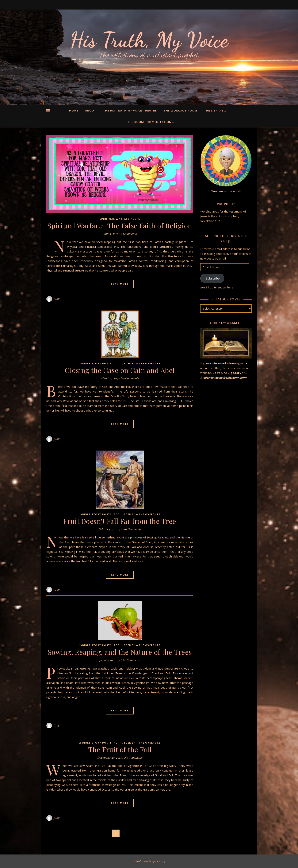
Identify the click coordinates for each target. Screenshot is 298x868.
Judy (57, 299)
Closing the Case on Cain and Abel (120, 370)
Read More (120, 284)
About (91, 110)
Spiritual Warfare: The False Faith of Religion (120, 225)
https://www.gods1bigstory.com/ (224, 377)
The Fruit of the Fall (120, 749)
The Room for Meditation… (151, 122)
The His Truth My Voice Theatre (130, 110)
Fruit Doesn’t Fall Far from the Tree (120, 521)
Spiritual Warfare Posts (120, 219)
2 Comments (129, 234)
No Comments (130, 378)
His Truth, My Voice (149, 40)
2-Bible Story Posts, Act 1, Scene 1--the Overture (120, 364)
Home (74, 110)
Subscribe (212, 278)
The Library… (215, 110)
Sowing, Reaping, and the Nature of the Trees (120, 652)
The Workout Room (180, 110)
